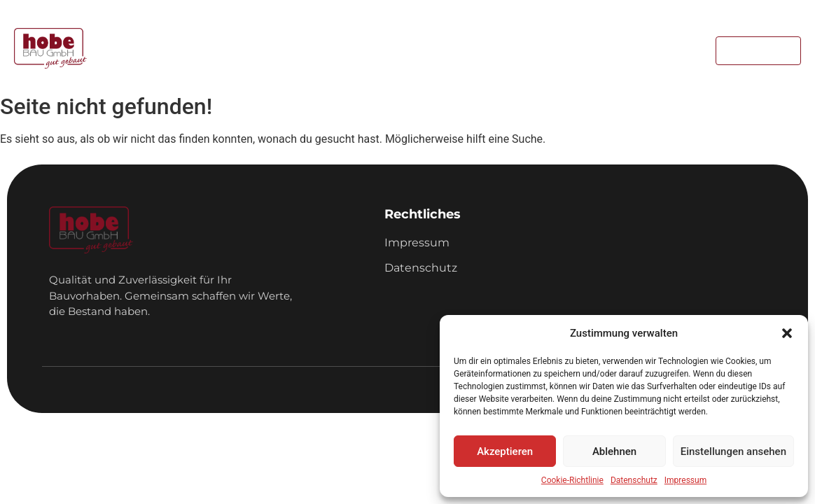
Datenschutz (634, 480)
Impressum (685, 480)
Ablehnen (614, 451)
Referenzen (437, 50)
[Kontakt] (758, 51)
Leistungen (349, 50)
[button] (787, 333)
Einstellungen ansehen (733, 451)
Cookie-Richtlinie (572, 480)
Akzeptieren (505, 451)
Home (277, 50)
